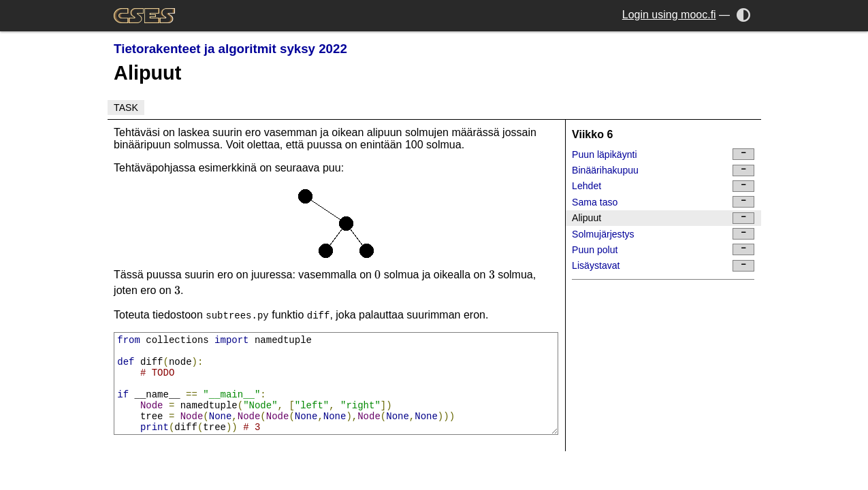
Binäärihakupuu (663, 170)
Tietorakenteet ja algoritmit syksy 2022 (230, 49)
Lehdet (663, 186)
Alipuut (663, 218)
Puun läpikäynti (663, 154)
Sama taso (663, 202)
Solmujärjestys (663, 234)
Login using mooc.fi (669, 15)
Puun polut (663, 249)
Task (126, 108)
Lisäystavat (663, 266)
